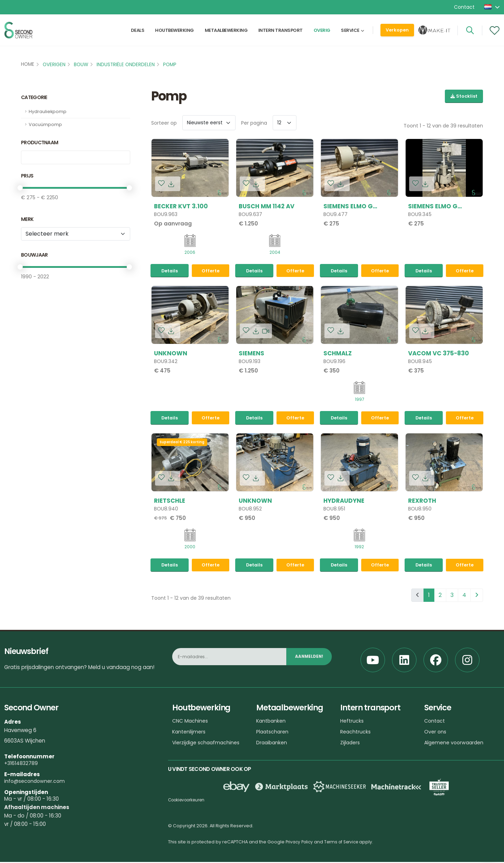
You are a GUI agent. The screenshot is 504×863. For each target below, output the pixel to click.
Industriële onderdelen (126, 65)
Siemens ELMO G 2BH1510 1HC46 (348, 206)
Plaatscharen (274, 733)
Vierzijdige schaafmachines (208, 743)
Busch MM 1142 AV (267, 206)
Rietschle (170, 501)
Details (170, 271)
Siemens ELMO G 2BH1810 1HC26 (433, 206)
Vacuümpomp (45, 124)
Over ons (436, 733)
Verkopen (397, 33)
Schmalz (338, 354)
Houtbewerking (174, 34)
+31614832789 (22, 764)
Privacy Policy (301, 843)
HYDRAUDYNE (344, 501)
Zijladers (351, 743)
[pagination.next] (477, 596)
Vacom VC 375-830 (439, 354)
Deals (138, 34)
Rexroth (422, 501)
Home (28, 64)
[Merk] (76, 234)
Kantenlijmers (190, 733)
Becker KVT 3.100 (181, 206)
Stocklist (464, 96)
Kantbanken (272, 722)
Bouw (81, 65)
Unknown (171, 354)
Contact (464, 7)
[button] (492, 7)
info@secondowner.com (36, 782)
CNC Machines (191, 722)
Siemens (251, 354)
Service (350, 34)
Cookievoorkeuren (189, 801)
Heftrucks (353, 722)
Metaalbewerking (226, 34)
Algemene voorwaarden (456, 743)
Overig (322, 34)
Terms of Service (346, 843)
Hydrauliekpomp (48, 112)
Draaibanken (272, 743)
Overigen (54, 65)
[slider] (20, 188)
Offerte (211, 271)
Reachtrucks (356, 733)
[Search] (470, 34)
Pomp (170, 65)
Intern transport (281, 34)
